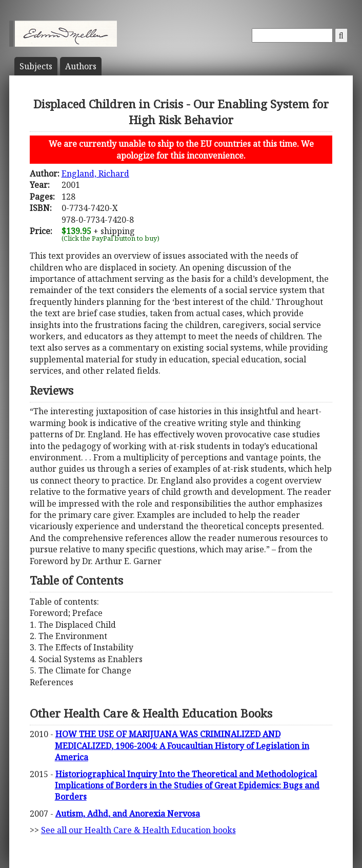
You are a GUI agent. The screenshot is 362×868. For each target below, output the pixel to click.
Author (81, 66)
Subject (36, 66)
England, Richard (95, 173)
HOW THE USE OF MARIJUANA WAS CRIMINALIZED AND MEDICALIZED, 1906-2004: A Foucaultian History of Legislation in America (182, 746)
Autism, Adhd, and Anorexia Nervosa (128, 814)
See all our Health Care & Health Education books (138, 830)
